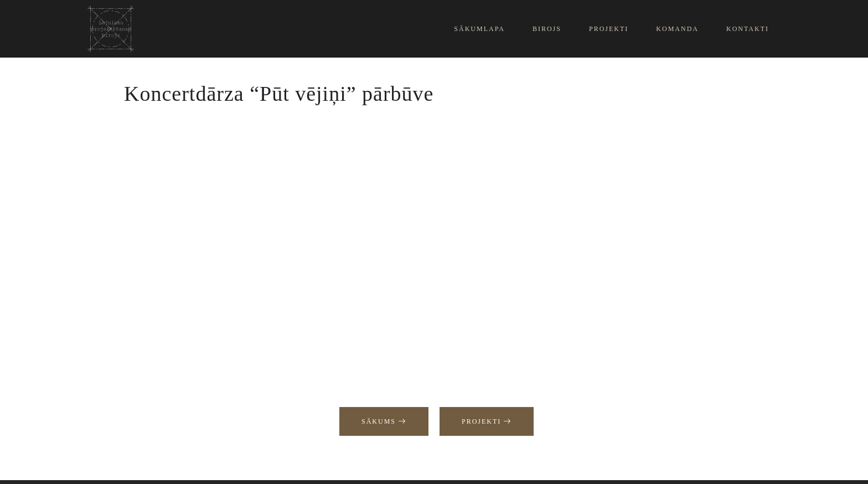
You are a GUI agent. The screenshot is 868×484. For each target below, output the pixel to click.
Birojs (547, 29)
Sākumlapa (479, 29)
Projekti (609, 29)
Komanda (677, 29)
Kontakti (748, 29)
